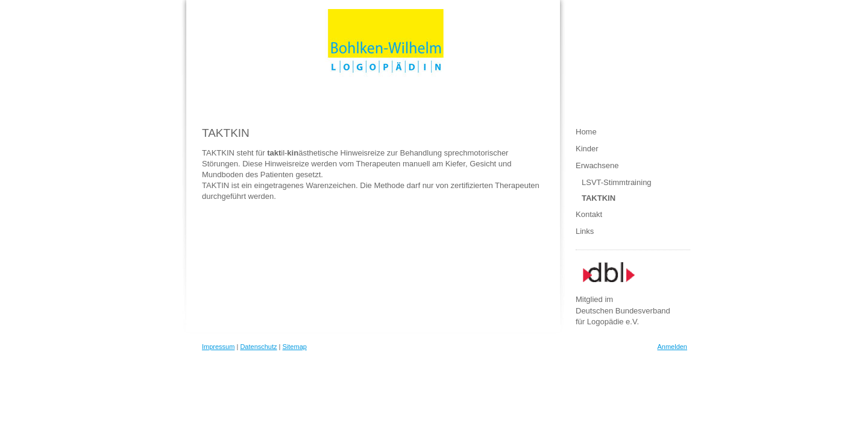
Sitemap (295, 347)
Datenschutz (258, 347)
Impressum (218, 347)
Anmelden (672, 347)
